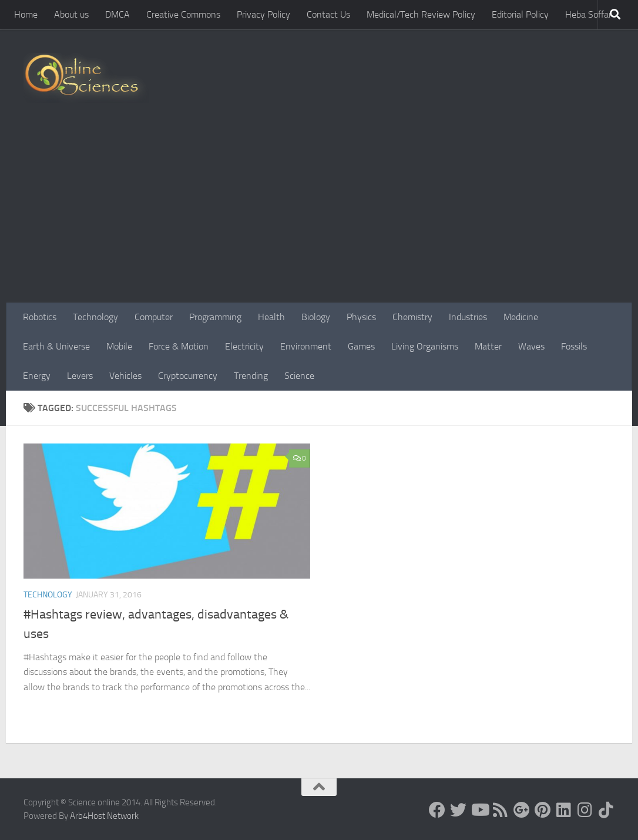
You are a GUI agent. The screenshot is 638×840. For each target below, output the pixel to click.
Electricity (244, 346)
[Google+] (522, 810)
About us (71, 14)
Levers (80, 376)
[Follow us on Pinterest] (543, 810)
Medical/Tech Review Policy (421, 14)
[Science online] (437, 810)
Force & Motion (179, 346)
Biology (316, 317)
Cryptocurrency (188, 376)
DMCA (117, 14)
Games (361, 346)
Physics (361, 317)
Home (26, 14)
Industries (468, 317)
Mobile (119, 346)
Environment (306, 346)
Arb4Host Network (104, 816)
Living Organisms (425, 346)
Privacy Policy (263, 14)
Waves (531, 346)
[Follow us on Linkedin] (564, 810)
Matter (488, 346)
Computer (154, 317)
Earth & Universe (56, 346)
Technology (95, 317)
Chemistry (412, 317)
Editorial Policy (520, 14)
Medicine (521, 317)
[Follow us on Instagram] (585, 810)
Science (299, 376)
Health (271, 317)
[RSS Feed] (501, 810)
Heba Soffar (588, 14)
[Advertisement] (319, 214)
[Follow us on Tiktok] (606, 810)
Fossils (574, 346)
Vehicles (125, 376)
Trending (251, 376)
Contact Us (328, 14)
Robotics (40, 317)
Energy (37, 376)
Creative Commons (183, 14)
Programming (215, 317)
